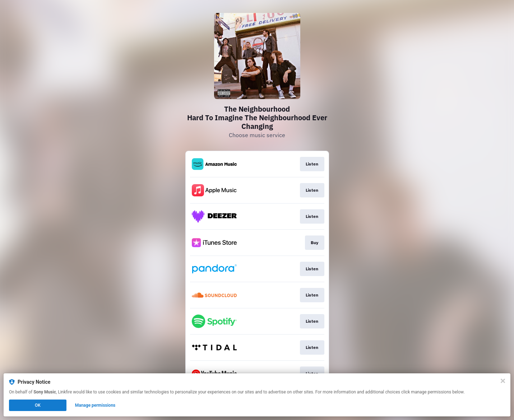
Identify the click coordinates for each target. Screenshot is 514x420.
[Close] (503, 381)
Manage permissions (95, 405)
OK (38, 405)
